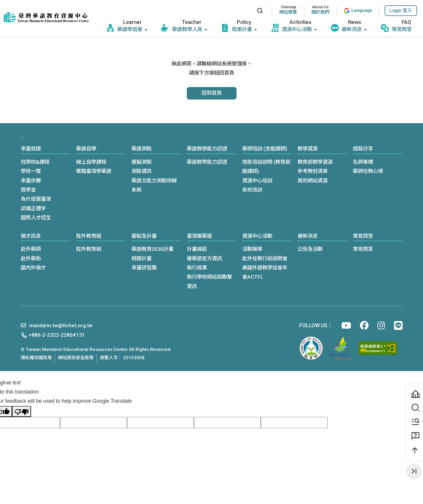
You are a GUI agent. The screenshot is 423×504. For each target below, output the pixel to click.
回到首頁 (212, 93)
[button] (401, 11)
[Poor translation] (22, 411)
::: (247, 11)
